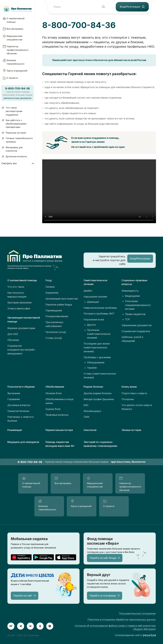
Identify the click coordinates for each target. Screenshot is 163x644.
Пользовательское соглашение (137, 614)
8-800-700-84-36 (79, 25)
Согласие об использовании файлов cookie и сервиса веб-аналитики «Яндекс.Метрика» (115, 627)
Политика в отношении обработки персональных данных (122, 620)
